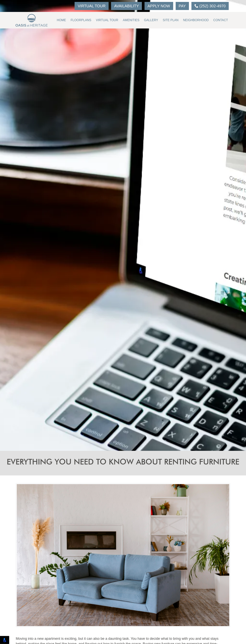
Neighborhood (196, 20)
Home (61, 20)
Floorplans (81, 20)
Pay (182, 6)
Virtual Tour (92, 6)
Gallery (151, 20)
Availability (126, 6)
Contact (221, 20)
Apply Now (159, 6)
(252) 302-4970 (210, 6)
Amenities (131, 20)
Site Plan (171, 20)
